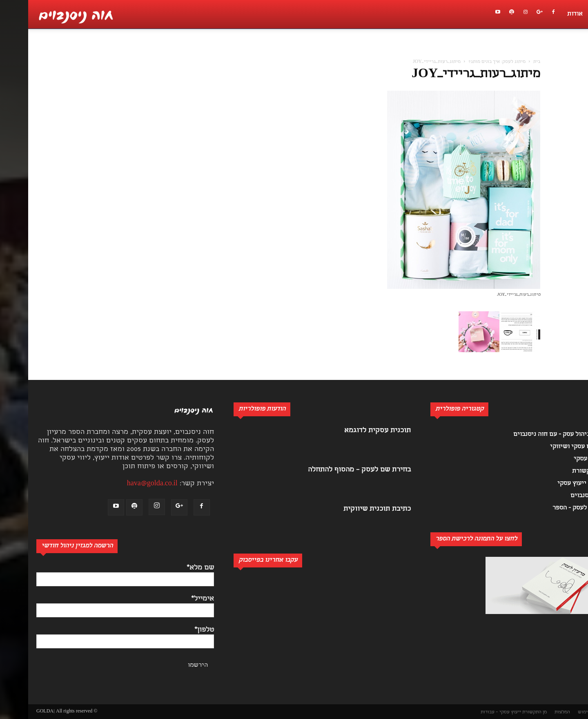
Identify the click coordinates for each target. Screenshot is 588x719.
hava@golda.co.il (124, 484)
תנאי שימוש (561, 712)
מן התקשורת (506, 712)
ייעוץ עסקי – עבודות (473, 712)
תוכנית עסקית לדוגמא (349, 431)
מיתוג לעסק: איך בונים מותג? (469, 62)
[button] (577, 51)
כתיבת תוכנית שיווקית (349, 509)
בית (509, 62)
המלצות (534, 712)
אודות (547, 14)
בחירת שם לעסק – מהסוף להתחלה (331, 470)
